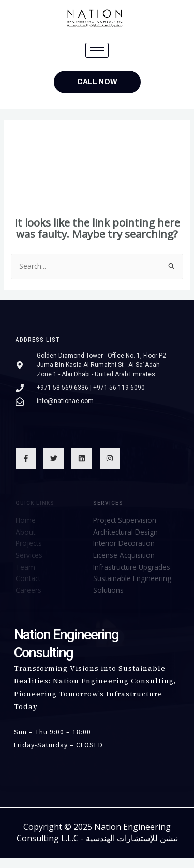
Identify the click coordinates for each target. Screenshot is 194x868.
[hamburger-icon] (97, 50)
